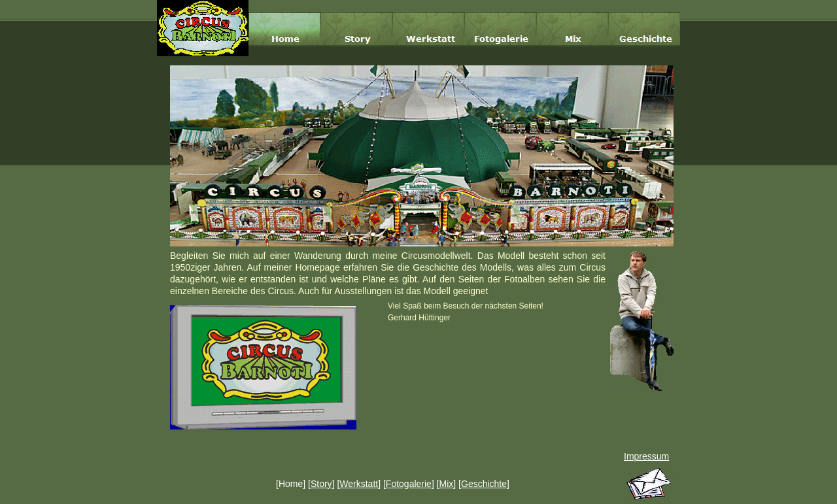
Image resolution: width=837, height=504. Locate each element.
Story (321, 484)
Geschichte (484, 484)
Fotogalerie (409, 484)
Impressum (646, 456)
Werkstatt (359, 484)
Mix (447, 484)
